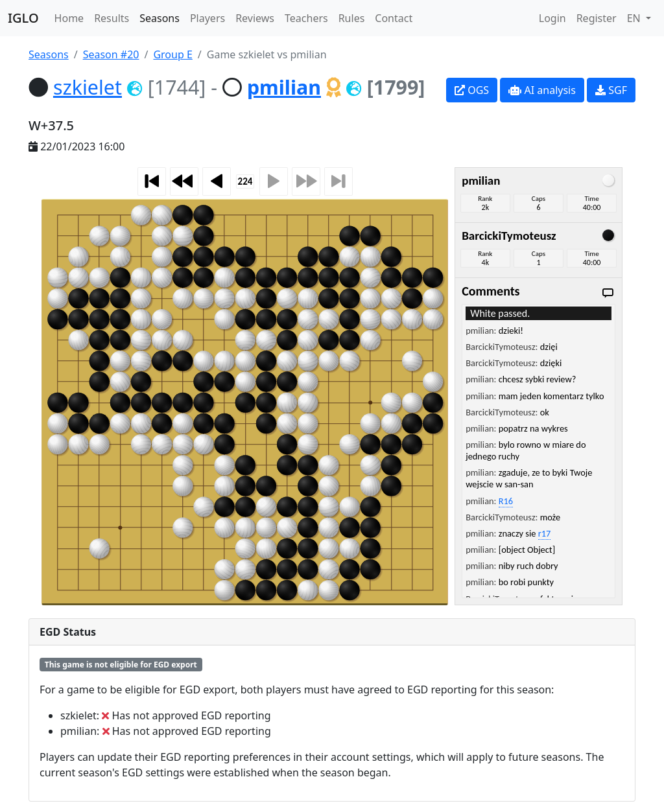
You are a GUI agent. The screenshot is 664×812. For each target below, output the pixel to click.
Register (597, 18)
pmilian (284, 87)
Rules (352, 18)
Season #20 (111, 54)
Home (69, 18)
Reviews (255, 18)
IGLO (23, 18)
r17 (545, 533)
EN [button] (635, 18)
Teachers (306, 18)
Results (112, 18)
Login (552, 18)
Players (207, 18)
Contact (394, 18)
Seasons (160, 18)
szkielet (88, 87)
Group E (172, 54)
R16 (506, 501)
